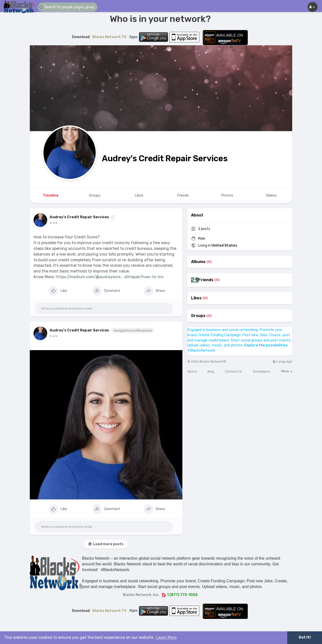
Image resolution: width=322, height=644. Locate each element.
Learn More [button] (166, 637)
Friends (206, 280)
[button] (68, 7)
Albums (198, 262)
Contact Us (233, 371)
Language (282, 361)
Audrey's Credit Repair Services (165, 158)
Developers (262, 371)
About (192, 371)
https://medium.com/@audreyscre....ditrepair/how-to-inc (110, 277)
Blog (211, 371)
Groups (198, 316)
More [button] (287, 371)
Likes (196, 298)
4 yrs (54, 223)
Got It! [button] (305, 637)
